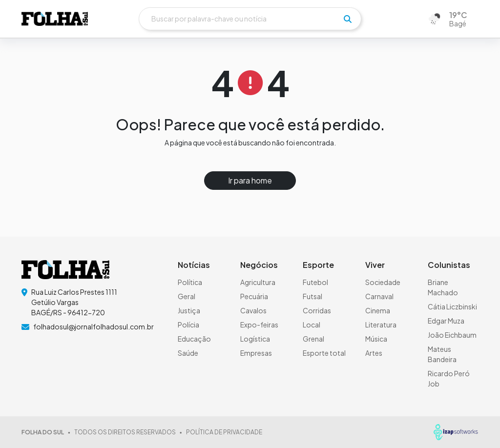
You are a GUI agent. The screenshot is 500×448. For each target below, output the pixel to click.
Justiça (189, 310)
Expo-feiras (259, 325)
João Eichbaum (452, 335)
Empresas (256, 353)
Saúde (188, 353)
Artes (374, 353)
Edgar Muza (446, 321)
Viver (375, 265)
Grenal (313, 339)
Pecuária (254, 296)
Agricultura (258, 282)
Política (190, 282)
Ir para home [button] (250, 180)
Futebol (315, 282)
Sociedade (383, 282)
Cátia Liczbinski (452, 306)
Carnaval (379, 296)
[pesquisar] (348, 19)
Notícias (194, 265)
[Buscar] (250, 19)
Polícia (188, 325)
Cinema (378, 310)
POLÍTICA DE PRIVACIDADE (224, 432)
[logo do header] (55, 19)
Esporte (318, 265)
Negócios (259, 265)
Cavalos (253, 310)
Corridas (317, 310)
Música (376, 339)
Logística (255, 339)
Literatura (381, 325)
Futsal (312, 296)
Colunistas (449, 265)
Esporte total (324, 353)
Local (312, 325)
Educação (194, 339)
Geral (187, 296)
